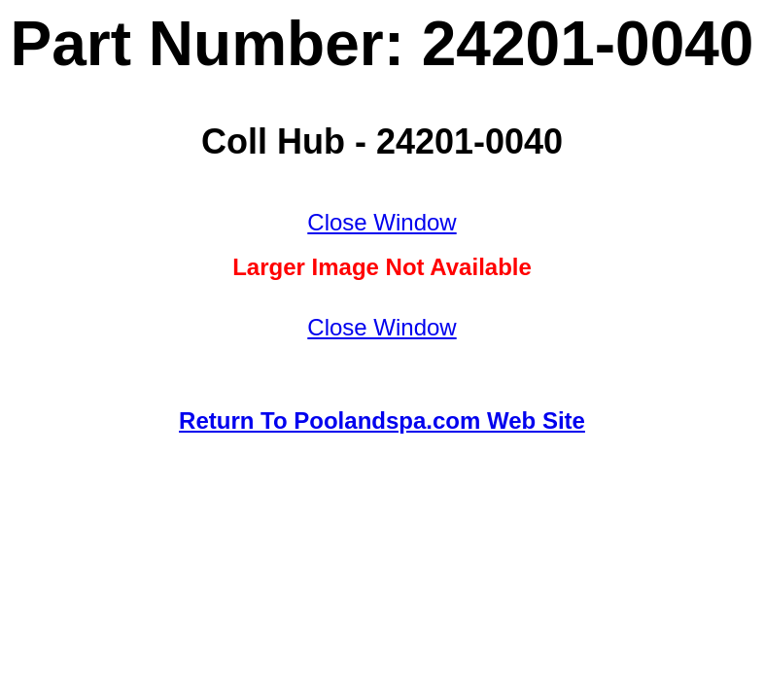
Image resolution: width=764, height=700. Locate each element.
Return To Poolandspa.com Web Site (382, 420)
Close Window (382, 222)
